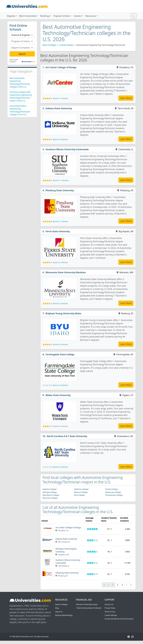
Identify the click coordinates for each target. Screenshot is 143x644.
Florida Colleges (112, 489)
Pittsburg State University (60, 190)
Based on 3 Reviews (60, 262)
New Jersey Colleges (113, 492)
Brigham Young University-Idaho (63, 313)
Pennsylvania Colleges (114, 495)
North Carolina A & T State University (67, 436)
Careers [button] (77, 16)
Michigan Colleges (50, 492)
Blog (57, 608)
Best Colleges (50, 45)
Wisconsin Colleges (50, 498)
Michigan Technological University (66, 550)
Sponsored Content (14, 61)
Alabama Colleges (50, 489)
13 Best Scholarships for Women (89, 608)
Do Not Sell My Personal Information (119, 619)
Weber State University (58, 395)
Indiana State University (59, 108)
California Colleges (81, 489)
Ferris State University (58, 231)
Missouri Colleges (81, 492)
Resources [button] (91, 16)
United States (66, 45)
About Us (59, 612)
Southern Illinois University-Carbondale (67, 149)
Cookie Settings (111, 615)
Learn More (126, 98)
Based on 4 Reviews (60, 344)
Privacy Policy (110, 608)
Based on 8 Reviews (60, 139)
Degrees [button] (11, 16)
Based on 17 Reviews (61, 180)
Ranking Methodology (64, 615)
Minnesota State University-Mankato (66, 272)
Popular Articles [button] (62, 16)
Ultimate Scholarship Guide (87, 604)
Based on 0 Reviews (60, 385)
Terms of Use (110, 612)
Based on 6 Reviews (60, 426)
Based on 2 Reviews (60, 303)
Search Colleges (61, 604)
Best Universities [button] (28, 16)
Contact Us (109, 604)
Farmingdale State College (60, 354)
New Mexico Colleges (51, 495)
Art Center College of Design (61, 67)
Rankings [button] (45, 16)
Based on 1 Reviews (60, 98)
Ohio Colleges (79, 495)
